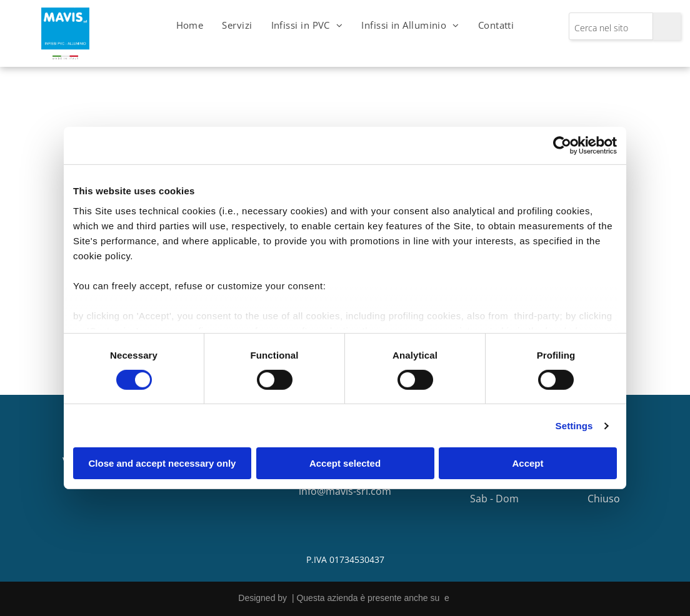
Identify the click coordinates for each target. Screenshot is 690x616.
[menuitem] (190, 25)
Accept (527, 463)
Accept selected (345, 463)
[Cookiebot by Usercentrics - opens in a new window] (562, 146)
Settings (574, 426)
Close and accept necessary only (162, 463)
